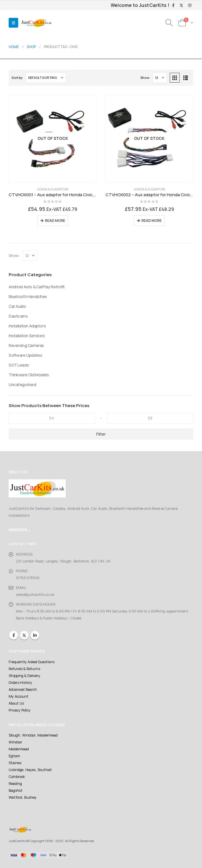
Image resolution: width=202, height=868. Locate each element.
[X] (182, 5)
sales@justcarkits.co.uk (35, 595)
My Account (19, 696)
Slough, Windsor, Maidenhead (33, 735)
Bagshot (16, 790)
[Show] (160, 78)
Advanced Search (23, 689)
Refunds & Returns (24, 669)
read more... (19, 529)
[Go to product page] (53, 138)
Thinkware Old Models (29, 375)
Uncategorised (22, 385)
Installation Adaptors (27, 326)
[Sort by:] (46, 78)
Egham (14, 756)
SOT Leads (19, 365)
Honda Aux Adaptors (53, 189)
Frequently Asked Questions (32, 662)
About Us (16, 703)
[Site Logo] (36, 23)
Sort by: (17, 78)
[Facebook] (173, 5)
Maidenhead (19, 749)
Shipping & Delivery (24, 676)
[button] (13, 23)
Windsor (15, 742)
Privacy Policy (20, 710)
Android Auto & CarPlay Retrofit (37, 287)
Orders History (20, 683)
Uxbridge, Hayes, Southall (30, 770)
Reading (15, 784)
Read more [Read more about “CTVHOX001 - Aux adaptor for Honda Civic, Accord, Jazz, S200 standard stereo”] (55, 221)
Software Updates (25, 355)
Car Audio (17, 306)
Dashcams (18, 316)
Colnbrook (17, 777)
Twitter (24, 635)
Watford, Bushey (23, 797)
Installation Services (27, 336)
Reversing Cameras (26, 345)
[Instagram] (190, 5)
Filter (101, 434)
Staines (15, 763)
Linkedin (35, 635)
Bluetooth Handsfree (28, 296)
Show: (145, 78)
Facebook (14, 635)
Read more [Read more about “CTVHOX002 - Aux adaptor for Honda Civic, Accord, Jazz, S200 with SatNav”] (152, 221)
